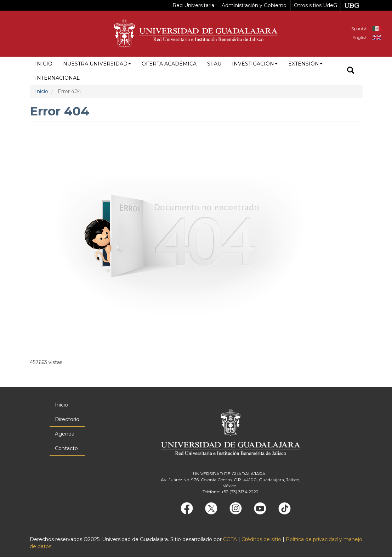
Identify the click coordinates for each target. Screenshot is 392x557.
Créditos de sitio (261, 539)
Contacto (66, 448)
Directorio (67, 419)
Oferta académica (169, 64)
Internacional (57, 78)
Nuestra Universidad (97, 64)
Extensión (305, 64)
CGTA (230, 539)
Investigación (255, 64)
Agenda (65, 434)
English (360, 37)
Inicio (44, 64)
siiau (214, 64)
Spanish (359, 29)
